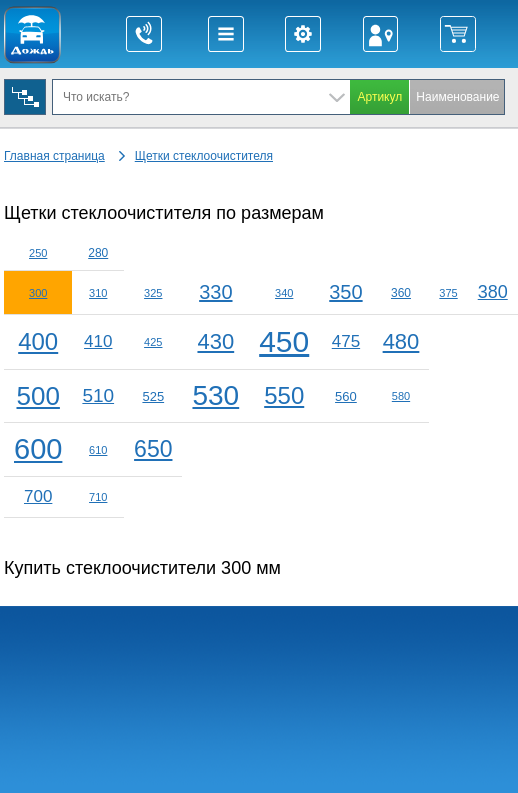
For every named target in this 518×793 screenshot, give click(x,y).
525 (153, 396)
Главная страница (54, 156)
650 (153, 449)
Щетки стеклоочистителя (204, 156)
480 (401, 341)
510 (98, 395)
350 (345, 292)
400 (38, 341)
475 (346, 341)
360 (401, 293)
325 (153, 293)
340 (284, 293)
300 (38, 293)
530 (215, 395)
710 (98, 497)
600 (38, 449)
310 (98, 293)
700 (38, 496)
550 (284, 395)
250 (38, 253)
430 (215, 341)
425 (153, 342)
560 (346, 396)
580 (401, 396)
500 (38, 396)
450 (284, 341)
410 (98, 341)
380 (493, 292)
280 (98, 253)
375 (448, 293)
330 (215, 292)
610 (98, 450)
